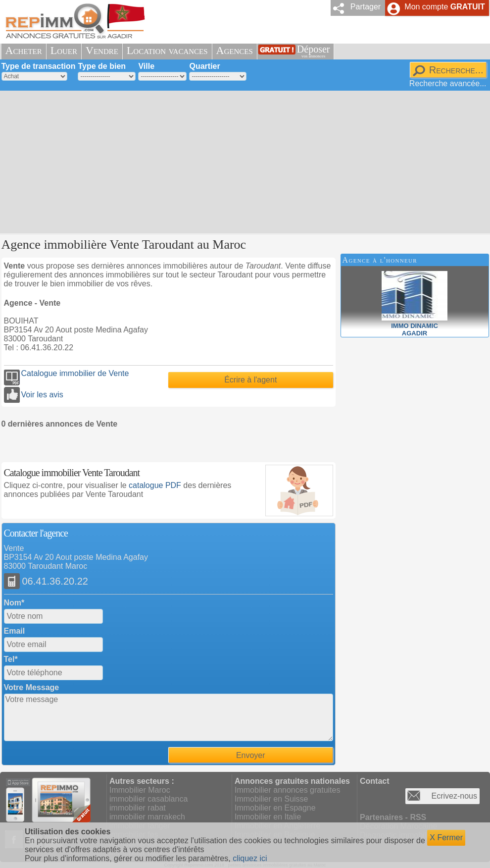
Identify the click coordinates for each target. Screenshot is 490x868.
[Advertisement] (229, 161)
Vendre (102, 50)
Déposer (314, 51)
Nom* (14, 603)
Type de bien (102, 66)
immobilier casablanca (148, 799)
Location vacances (167, 50)
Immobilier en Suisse (271, 799)
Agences (235, 50)
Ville (146, 66)
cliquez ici (250, 858)
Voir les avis (42, 395)
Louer (64, 50)
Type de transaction (39, 66)
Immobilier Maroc (140, 790)
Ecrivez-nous (454, 796)
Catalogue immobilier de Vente (75, 374)
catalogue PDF (155, 485)
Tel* (11, 659)
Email (15, 631)
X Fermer (446, 838)
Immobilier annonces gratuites (287, 790)
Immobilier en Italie (268, 817)
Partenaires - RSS (393, 817)
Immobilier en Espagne (275, 808)
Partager (366, 7)
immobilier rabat (138, 808)
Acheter (24, 50)
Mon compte (444, 7)
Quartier (204, 66)
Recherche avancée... (448, 83)
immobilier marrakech (147, 817)
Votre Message (32, 687)
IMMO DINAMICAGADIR (415, 326)
